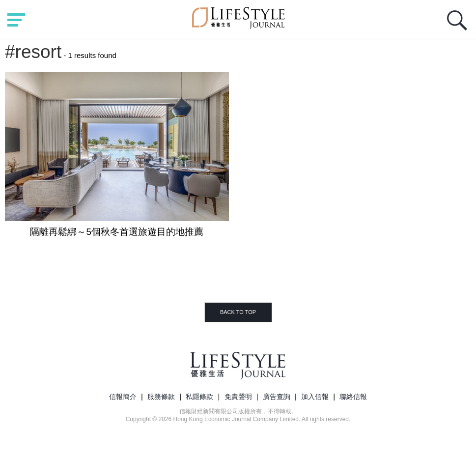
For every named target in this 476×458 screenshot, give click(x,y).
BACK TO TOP (238, 312)
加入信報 (315, 397)
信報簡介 (123, 397)
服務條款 (161, 397)
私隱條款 (199, 397)
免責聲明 (238, 397)
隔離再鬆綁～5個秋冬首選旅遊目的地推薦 (117, 232)
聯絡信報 (353, 397)
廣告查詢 (277, 397)
